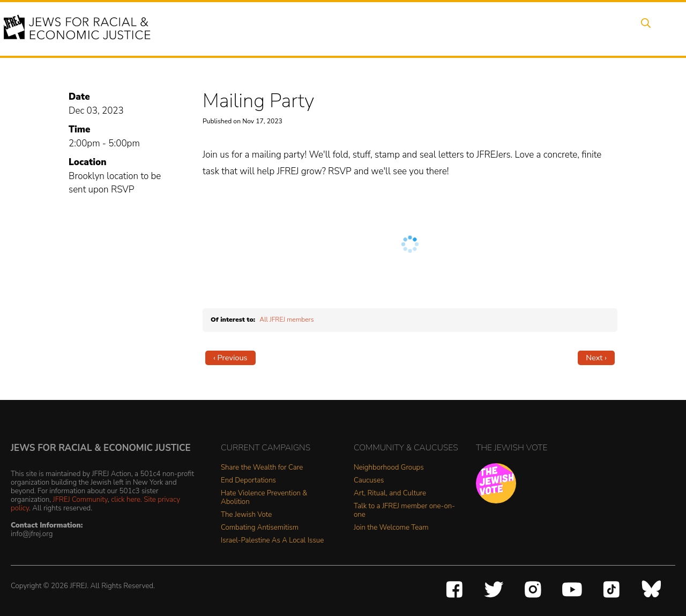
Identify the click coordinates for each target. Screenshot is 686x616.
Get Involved (506, 28)
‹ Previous (230, 358)
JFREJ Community (80, 499)
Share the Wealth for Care (262, 468)
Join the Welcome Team (391, 528)
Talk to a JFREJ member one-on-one (404, 511)
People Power (398, 28)
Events (300, 28)
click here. (126, 499)
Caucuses (369, 481)
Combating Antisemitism (260, 528)
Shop (603, 28)
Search (644, 28)
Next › (596, 358)
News (454, 28)
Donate (562, 28)
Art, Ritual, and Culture (390, 493)
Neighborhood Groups (389, 468)
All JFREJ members (286, 320)
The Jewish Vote (246, 515)
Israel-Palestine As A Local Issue (272, 541)
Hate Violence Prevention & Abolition (264, 498)
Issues (342, 28)
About (258, 28)
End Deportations (248, 481)
